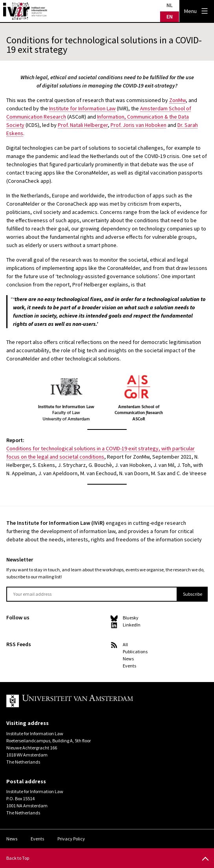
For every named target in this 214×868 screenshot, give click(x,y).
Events (129, 666)
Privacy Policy (71, 839)
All (125, 644)
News (128, 659)
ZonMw (177, 100)
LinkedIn (132, 625)
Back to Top (18, 858)
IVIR (25, 11)
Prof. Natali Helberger (83, 125)
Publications (135, 651)
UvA (98, 701)
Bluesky (131, 618)
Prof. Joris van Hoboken (138, 125)
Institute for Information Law (82, 108)
